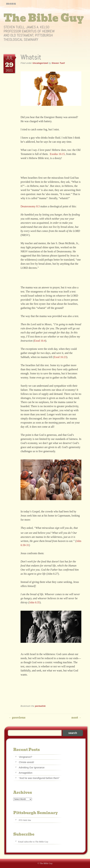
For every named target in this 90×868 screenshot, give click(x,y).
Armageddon (25, 773)
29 (9, 65)
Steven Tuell (58, 63)
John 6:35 (34, 602)
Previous (17, 718)
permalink (40, 706)
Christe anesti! (26, 762)
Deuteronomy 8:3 (30, 206)
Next (76, 718)
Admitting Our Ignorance (32, 767)
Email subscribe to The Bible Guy (33, 842)
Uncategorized (40, 63)
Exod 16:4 (40, 341)
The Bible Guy (44, 18)
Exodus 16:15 (57, 154)
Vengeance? (25, 757)
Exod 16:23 (60, 357)
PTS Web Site (25, 820)
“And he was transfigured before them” (39, 778)
